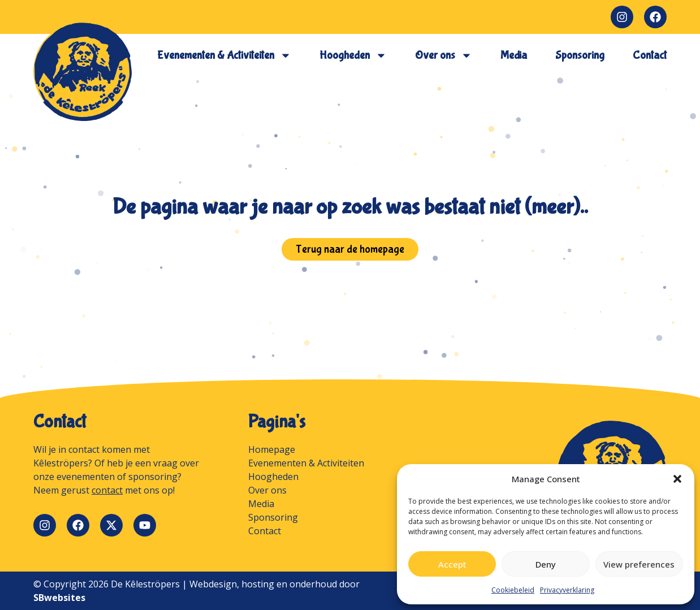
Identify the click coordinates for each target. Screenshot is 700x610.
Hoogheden (353, 55)
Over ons (444, 55)
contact (107, 490)
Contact (650, 55)
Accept (452, 564)
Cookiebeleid (513, 590)
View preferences (639, 564)
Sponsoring (580, 55)
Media (514, 55)
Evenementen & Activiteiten (224, 55)
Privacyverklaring (567, 590)
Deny (546, 564)
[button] (677, 479)
